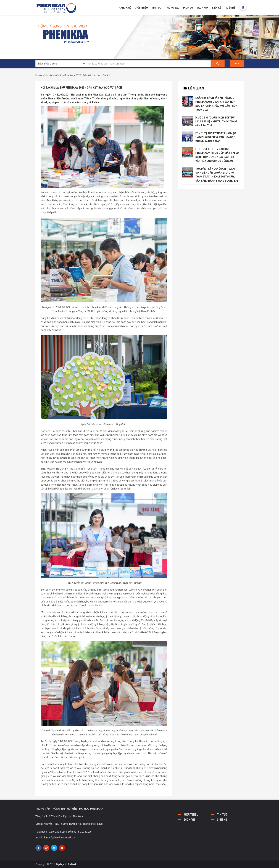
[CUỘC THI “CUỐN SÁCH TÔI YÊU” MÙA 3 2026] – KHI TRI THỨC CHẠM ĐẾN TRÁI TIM (216, 122)
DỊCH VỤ (189, 820)
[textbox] (148, 64)
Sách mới (202, 8)
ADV (237, 64)
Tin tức (156, 8)
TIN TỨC (222, 814)
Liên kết (217, 8)
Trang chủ (124, 8)
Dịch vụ (188, 8)
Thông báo (172, 8)
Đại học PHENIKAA (66, 864)
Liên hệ (231, 8)
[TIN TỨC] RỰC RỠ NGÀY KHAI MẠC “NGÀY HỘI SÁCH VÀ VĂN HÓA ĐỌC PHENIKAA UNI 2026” (216, 137)
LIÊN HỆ (222, 820)
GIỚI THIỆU (141, 8)
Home (39, 75)
